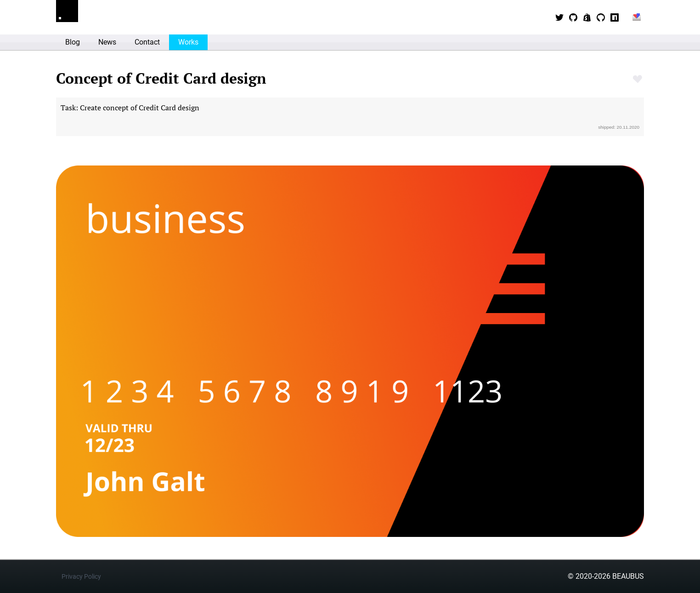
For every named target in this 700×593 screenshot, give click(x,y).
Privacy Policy (81, 576)
